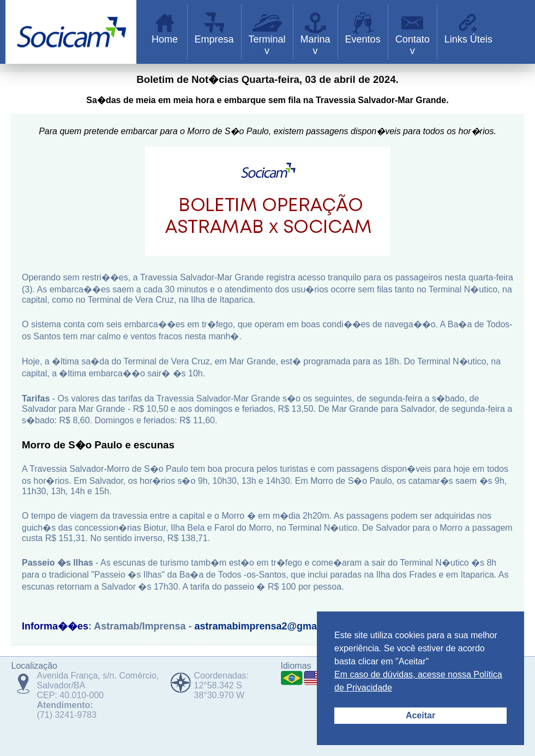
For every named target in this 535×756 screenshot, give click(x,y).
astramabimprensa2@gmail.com (270, 626)
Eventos (363, 39)
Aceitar (420, 715)
